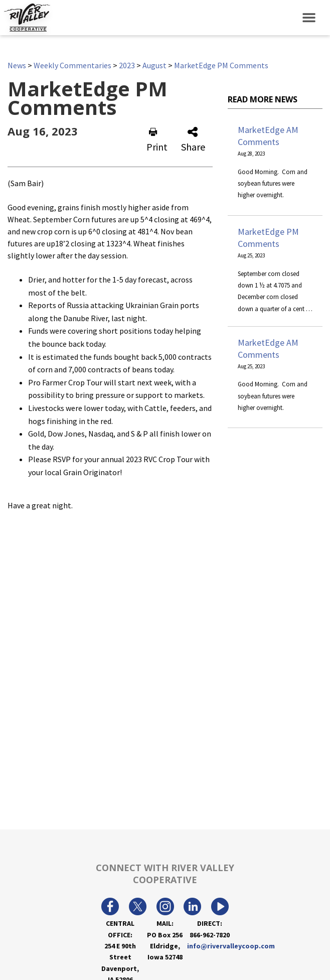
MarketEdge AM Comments (268, 136)
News (17, 65)
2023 (127, 65)
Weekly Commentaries (72, 65)
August (154, 65)
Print (157, 140)
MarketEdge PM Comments (221, 65)
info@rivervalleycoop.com (231, 946)
